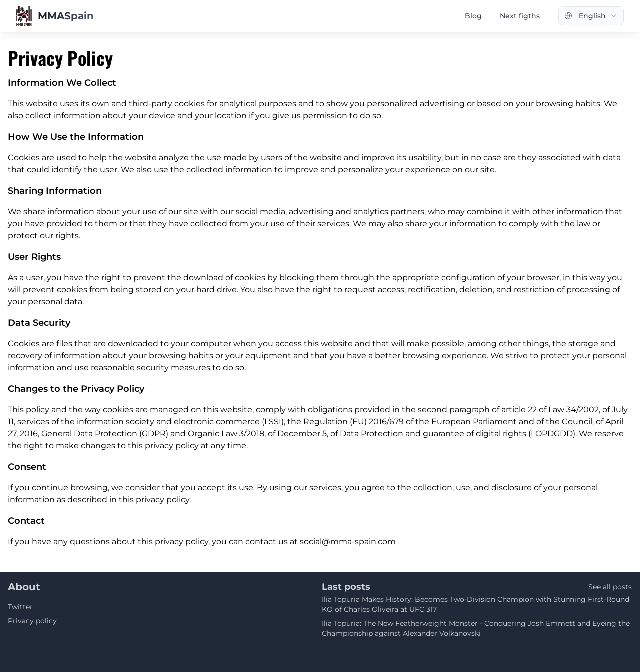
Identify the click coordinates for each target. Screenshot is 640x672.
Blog (473, 16)
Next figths (520, 16)
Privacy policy (32, 621)
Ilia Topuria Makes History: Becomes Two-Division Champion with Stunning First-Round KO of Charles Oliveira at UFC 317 (476, 604)
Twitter (20, 607)
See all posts (610, 587)
